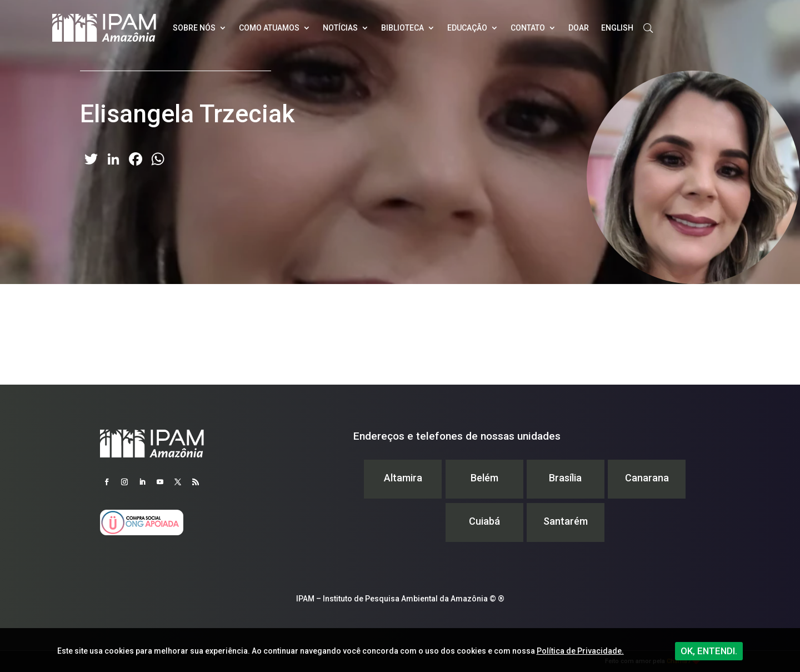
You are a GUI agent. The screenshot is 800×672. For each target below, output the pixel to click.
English (617, 28)
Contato (528, 28)
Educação (467, 28)
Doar (579, 28)
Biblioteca (402, 28)
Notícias (340, 28)
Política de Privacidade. (580, 651)
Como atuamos (269, 28)
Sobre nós (194, 28)
